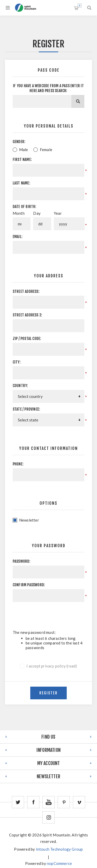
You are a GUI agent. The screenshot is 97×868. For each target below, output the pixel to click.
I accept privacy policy (46, 666)
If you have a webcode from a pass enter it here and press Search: (48, 88)
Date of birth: (25, 207)
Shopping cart (80, 6)
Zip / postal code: (27, 339)
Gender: (19, 142)
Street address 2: (27, 315)
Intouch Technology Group (59, 849)
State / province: (26, 409)
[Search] (78, 101)
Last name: (21, 183)
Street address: (26, 291)
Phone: (18, 464)
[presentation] (52, 616)
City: (17, 362)
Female (46, 150)
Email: (18, 237)
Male (24, 150)
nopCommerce (59, 863)
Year (58, 213)
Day (37, 213)
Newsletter (29, 520)
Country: (20, 386)
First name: (22, 159)
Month (19, 213)
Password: (22, 561)
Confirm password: (29, 585)
